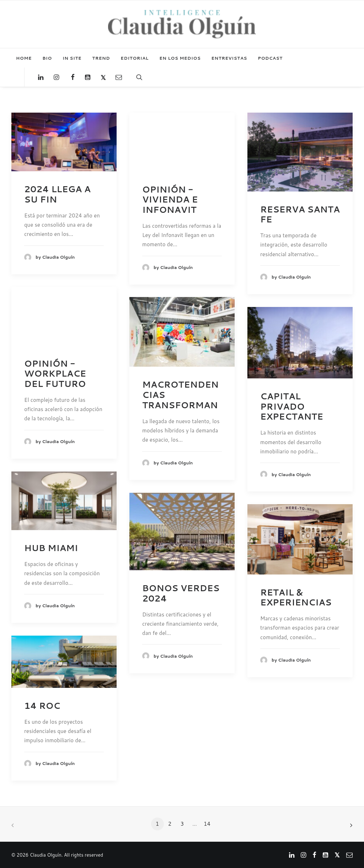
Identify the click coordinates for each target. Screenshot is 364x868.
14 (207, 824)
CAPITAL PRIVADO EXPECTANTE (292, 406)
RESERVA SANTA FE (300, 214)
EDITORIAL (135, 58)
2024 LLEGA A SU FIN (57, 194)
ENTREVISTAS (229, 58)
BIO (47, 58)
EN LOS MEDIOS (180, 58)
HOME (24, 58)
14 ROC (42, 706)
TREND (101, 58)
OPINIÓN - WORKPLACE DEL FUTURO (55, 374)
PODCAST (270, 58)
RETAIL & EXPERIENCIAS (296, 597)
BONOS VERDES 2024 (181, 593)
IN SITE (72, 58)
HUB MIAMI (51, 548)
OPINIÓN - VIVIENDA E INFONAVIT (170, 200)
